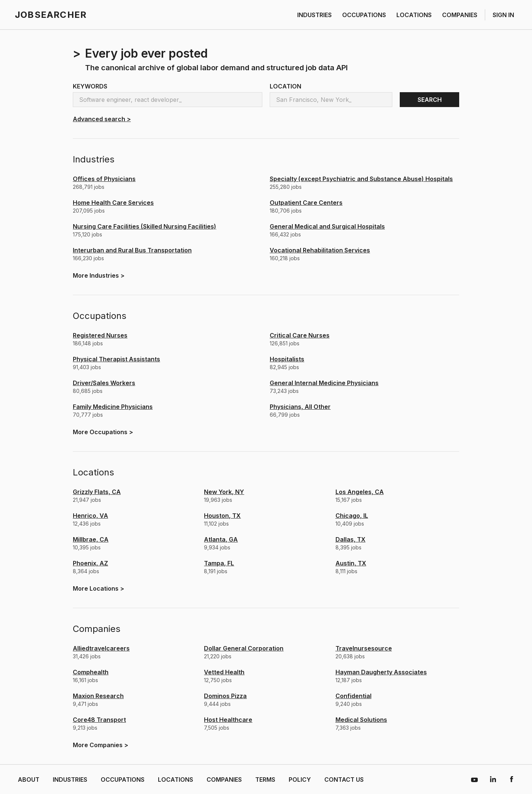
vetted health (224, 672)
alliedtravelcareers (101, 648)
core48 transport (99, 720)
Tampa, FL (219, 563)
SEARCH (430, 100)
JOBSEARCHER (51, 15)
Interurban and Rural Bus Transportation (132, 250)
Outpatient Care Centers (306, 203)
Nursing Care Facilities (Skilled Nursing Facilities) (145, 226)
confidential (353, 696)
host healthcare (228, 720)
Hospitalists (287, 359)
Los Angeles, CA (360, 492)
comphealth (91, 672)
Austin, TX (351, 563)
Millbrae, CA (91, 539)
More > (99, 275)
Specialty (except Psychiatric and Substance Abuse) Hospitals (361, 179)
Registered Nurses (100, 335)
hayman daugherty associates (381, 672)
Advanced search (102, 119)
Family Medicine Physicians (113, 407)
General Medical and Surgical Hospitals (327, 226)
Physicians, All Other (300, 407)
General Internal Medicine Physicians (324, 383)
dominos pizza (225, 696)
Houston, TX (222, 516)
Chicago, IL (352, 516)
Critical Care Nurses (300, 335)
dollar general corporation (244, 648)
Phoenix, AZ (90, 563)
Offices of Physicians (104, 179)
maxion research (98, 696)
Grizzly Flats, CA (97, 492)
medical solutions (361, 720)
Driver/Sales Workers (104, 383)
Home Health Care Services (113, 203)
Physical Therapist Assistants (116, 359)
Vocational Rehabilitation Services (320, 250)
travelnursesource (364, 648)
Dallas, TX (351, 539)
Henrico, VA (90, 516)
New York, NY (224, 492)
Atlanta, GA (221, 539)
